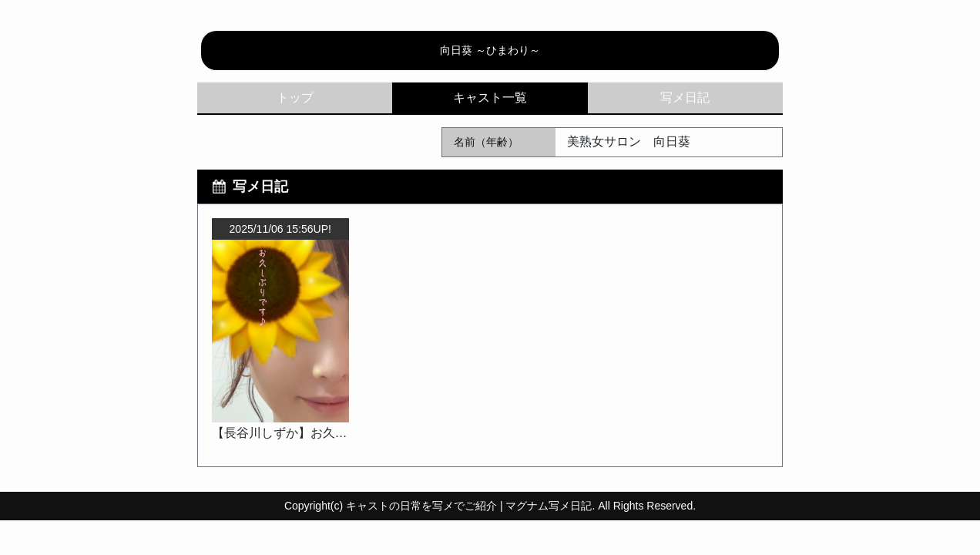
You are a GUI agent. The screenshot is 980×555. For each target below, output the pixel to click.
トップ (295, 98)
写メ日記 (685, 98)
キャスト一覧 (490, 98)
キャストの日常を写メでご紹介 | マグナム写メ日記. (470, 506)
